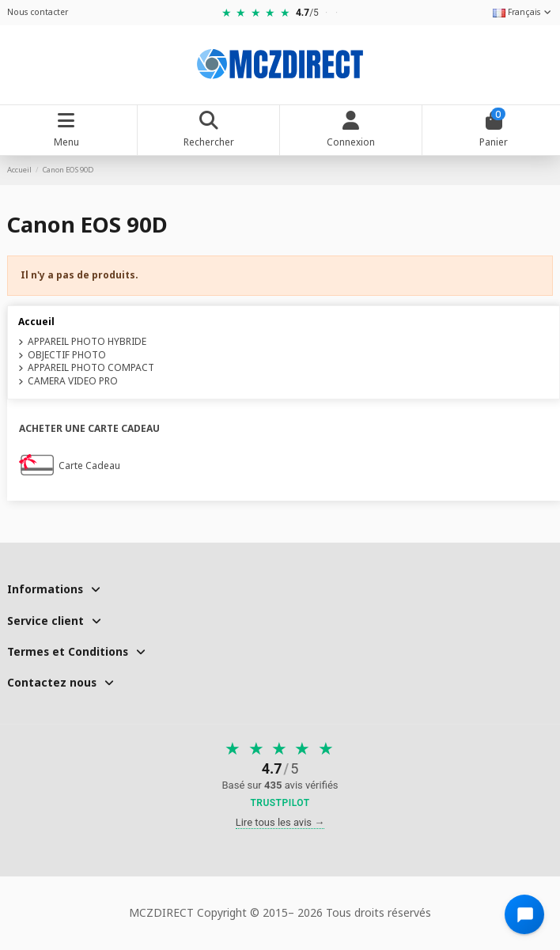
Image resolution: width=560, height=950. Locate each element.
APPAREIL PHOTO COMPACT (91, 368)
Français (523, 12)
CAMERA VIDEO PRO (73, 381)
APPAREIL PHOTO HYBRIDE (87, 342)
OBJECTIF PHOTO (67, 355)
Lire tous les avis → (280, 822)
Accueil (36, 322)
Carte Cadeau (89, 466)
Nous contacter (38, 12)
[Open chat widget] (524, 914)
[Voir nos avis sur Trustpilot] (280, 775)
